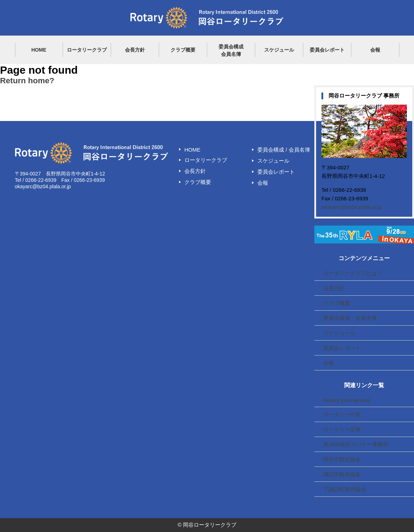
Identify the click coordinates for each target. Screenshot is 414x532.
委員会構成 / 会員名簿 (284, 150)
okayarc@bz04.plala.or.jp (352, 207)
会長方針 (135, 50)
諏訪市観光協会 (342, 474)
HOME (39, 50)
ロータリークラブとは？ (353, 273)
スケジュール (279, 50)
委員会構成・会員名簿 (350, 318)
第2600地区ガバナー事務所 (356, 444)
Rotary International (347, 400)
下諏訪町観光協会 (345, 489)
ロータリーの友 (342, 414)
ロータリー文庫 (342, 429)
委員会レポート (327, 50)
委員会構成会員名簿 (231, 50)
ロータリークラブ (87, 50)
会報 (375, 50)
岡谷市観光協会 (342, 459)
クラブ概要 (183, 50)
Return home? (27, 81)
